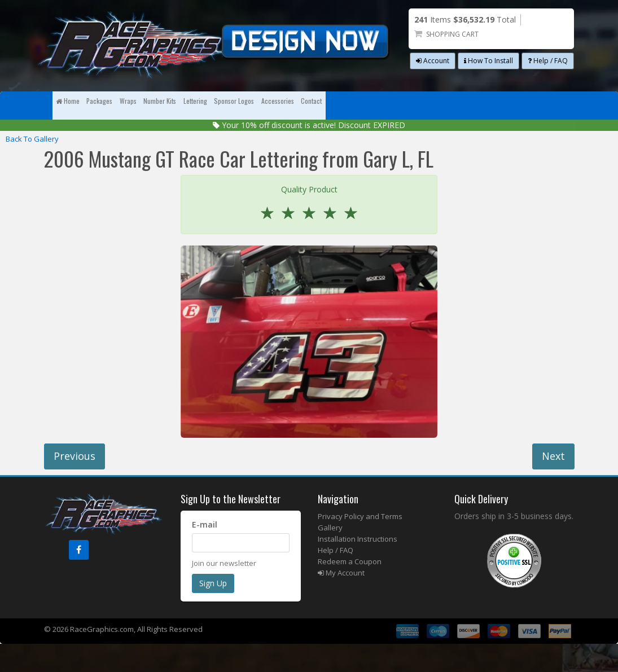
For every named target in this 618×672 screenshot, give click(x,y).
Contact (81, 133)
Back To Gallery (32, 167)
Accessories (475, 105)
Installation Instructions (358, 567)
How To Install (488, 61)
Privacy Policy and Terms (360, 544)
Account (433, 61)
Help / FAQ (548, 61)
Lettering (327, 105)
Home (82, 105)
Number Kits (260, 105)
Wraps (199, 105)
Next (553, 484)
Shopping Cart (452, 34)
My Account (341, 601)
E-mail (205, 553)
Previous (74, 484)
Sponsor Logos (398, 105)
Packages (143, 105)
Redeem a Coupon (350, 590)
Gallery (330, 556)
